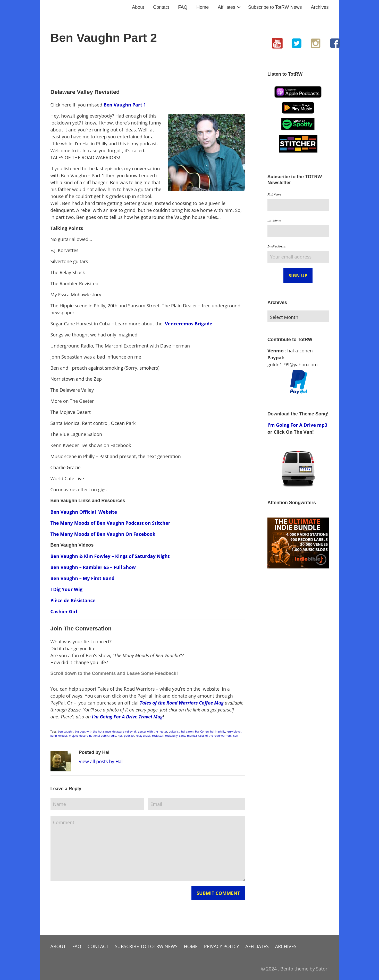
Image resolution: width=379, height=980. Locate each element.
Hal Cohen (202, 731)
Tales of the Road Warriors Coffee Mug (182, 703)
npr (120, 736)
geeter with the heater (153, 731)
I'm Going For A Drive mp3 (297, 425)
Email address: (277, 246)
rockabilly (171, 736)
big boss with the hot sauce (93, 731)
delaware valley (123, 731)
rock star (158, 736)
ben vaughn (66, 731)
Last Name (274, 220)
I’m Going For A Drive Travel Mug (127, 717)
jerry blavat (234, 731)
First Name (274, 194)
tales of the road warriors (215, 736)
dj (135, 731)
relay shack (143, 736)
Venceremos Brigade (189, 324)
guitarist (174, 731)
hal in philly (218, 731)
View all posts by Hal (101, 761)
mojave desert (78, 736)
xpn (236, 736)
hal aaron (187, 731)
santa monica (188, 736)
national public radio (103, 736)
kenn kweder (59, 736)
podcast (129, 736)
